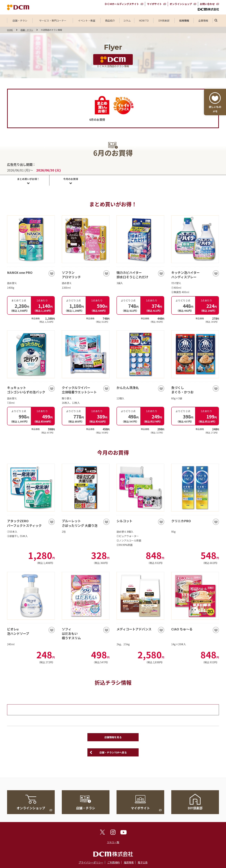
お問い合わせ (207, 4)
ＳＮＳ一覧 (113, 842)
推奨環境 (129, 862)
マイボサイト (154, 4)
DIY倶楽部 (164, 21)
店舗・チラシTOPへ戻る (113, 752)
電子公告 (143, 862)
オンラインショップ (181, 4)
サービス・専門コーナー (53, 21)
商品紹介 (110, 21)
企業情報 (203, 21)
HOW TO (144, 21)
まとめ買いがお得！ (28, 179)
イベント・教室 (87, 21)
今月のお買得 (71, 179)
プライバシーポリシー (91, 862)
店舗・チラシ (20, 21)
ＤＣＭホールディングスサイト (122, 4)
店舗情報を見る (113, 737)
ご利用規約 (114, 862)
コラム (127, 21)
